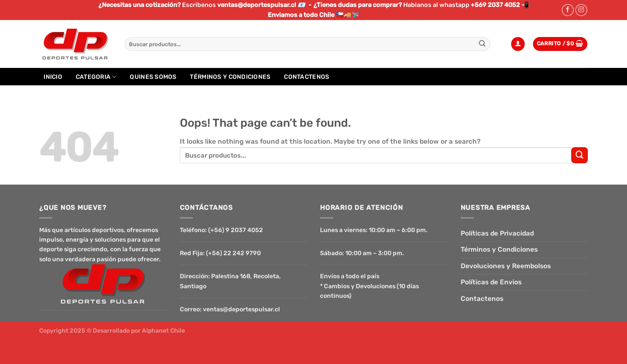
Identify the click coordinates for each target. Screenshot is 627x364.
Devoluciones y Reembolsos (506, 266)
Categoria (96, 77)
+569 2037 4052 (495, 5)
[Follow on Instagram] (581, 10)
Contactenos (307, 77)
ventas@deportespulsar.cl (241, 309)
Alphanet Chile (163, 330)
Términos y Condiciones (230, 77)
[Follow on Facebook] (568, 10)
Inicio (53, 77)
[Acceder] (518, 44)
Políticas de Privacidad (497, 233)
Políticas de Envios (491, 282)
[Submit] (483, 44)
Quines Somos (153, 77)
